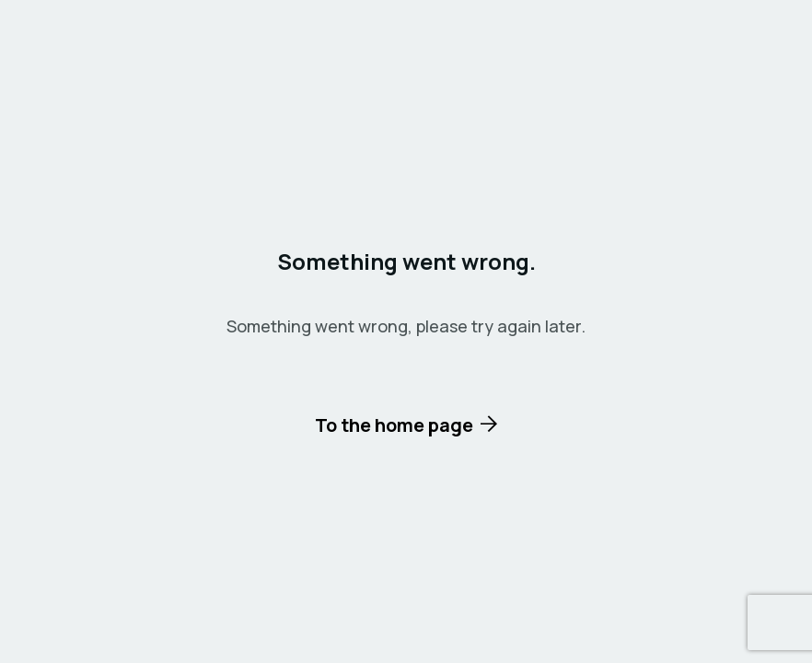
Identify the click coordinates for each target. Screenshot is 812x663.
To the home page (394, 425)
